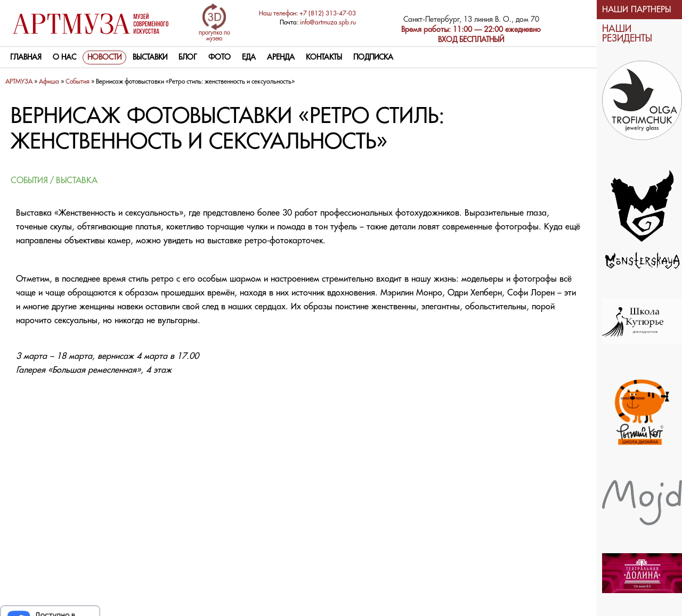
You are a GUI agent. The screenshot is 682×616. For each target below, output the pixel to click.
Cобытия (78, 82)
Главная (26, 58)
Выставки (150, 58)
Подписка (373, 58)
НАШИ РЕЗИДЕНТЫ (627, 34)
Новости (104, 58)
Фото (220, 58)
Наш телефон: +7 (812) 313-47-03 (307, 14)
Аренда (281, 58)
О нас (64, 58)
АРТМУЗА (19, 82)
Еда (249, 58)
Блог (188, 58)
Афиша (49, 82)
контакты (324, 58)
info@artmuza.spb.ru (328, 23)
